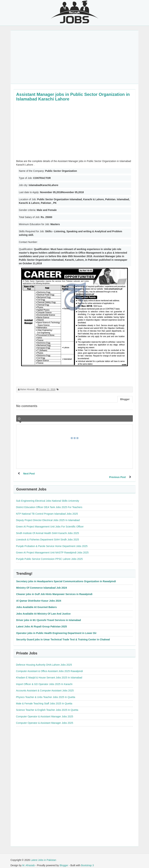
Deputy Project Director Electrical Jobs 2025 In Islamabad (48, 517)
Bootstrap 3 (87, 862)
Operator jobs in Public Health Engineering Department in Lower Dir (56, 630)
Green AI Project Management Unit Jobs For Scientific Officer (50, 523)
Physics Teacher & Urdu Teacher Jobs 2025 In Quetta (46, 694)
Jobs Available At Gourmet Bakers (36, 604)
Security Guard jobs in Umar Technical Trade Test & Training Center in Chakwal (63, 636)
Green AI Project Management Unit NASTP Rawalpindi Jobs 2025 (52, 549)
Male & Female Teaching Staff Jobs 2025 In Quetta (44, 700)
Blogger (64, 862)
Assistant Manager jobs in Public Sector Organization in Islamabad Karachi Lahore (73, 97)
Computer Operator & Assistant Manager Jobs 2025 (45, 713)
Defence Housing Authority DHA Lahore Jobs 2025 (44, 661)
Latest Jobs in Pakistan (43, 856)
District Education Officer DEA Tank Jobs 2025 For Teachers (49, 504)
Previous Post (117, 474)
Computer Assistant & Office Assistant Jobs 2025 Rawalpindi (49, 668)
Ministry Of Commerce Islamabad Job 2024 (42, 584)
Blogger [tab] (125, 399)
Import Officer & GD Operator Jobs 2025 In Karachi (44, 681)
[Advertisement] (74, 57)
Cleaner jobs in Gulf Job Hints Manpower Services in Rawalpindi (54, 591)
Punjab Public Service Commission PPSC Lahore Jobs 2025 (49, 555)
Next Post (29, 474)
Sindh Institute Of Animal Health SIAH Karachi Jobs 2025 (47, 530)
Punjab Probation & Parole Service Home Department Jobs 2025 (52, 543)
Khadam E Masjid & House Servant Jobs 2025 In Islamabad (49, 674)
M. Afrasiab (28, 862)
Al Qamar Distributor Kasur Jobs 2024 (39, 597)
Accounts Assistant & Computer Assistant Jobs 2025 (45, 687)
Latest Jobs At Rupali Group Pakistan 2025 (42, 623)
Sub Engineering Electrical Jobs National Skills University (48, 497)
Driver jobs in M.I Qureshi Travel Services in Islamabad (49, 617)
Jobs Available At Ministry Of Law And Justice (43, 610)
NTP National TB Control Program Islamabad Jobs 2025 (47, 510)
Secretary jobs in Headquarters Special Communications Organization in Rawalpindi (66, 578)
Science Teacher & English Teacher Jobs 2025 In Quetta (47, 706)
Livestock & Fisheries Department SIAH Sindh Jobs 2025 (47, 536)
